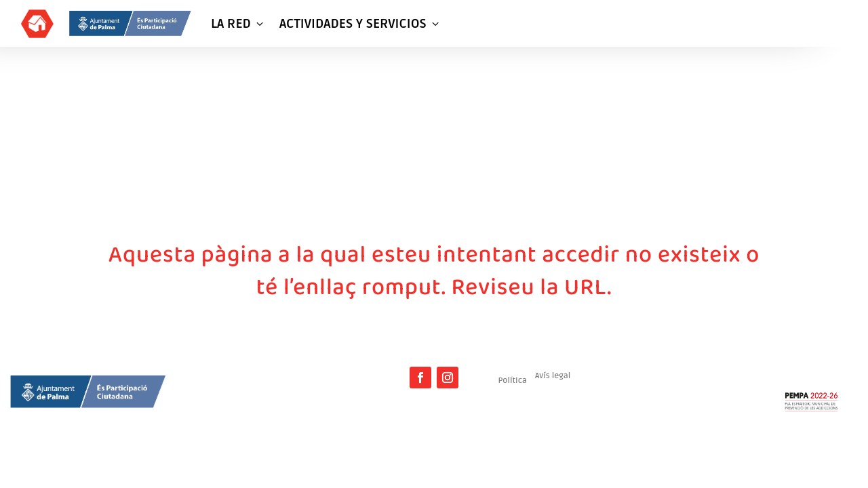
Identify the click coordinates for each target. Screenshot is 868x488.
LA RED (238, 24)
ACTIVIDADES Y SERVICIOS (360, 24)
